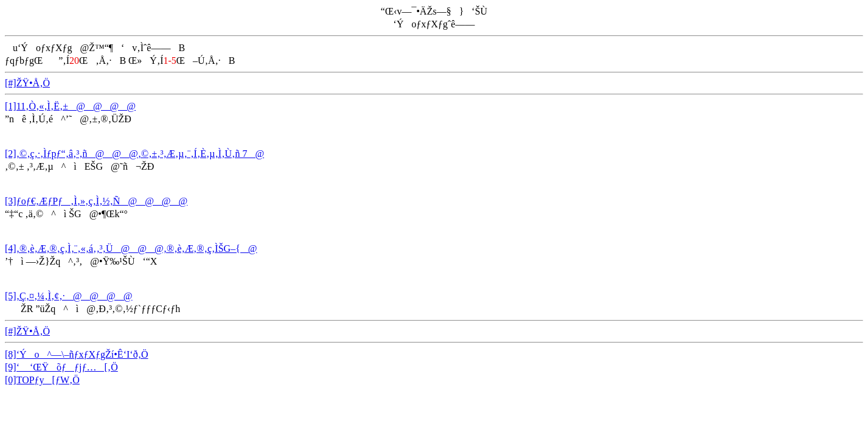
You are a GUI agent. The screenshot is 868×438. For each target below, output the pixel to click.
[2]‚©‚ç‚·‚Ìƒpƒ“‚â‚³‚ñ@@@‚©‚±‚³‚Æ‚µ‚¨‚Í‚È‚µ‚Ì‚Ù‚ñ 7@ (134, 154)
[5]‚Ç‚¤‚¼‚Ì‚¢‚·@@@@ (69, 296)
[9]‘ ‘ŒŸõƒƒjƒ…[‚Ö (61, 367)
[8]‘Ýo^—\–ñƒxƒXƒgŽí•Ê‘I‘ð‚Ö (77, 354)
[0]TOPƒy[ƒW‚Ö (42, 380)
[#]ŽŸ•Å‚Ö (27, 83)
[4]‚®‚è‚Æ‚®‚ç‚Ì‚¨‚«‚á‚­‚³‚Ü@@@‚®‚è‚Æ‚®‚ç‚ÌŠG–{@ (131, 249)
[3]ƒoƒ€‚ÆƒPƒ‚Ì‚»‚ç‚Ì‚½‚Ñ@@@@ (96, 201)
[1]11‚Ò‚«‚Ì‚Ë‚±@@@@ (70, 106)
